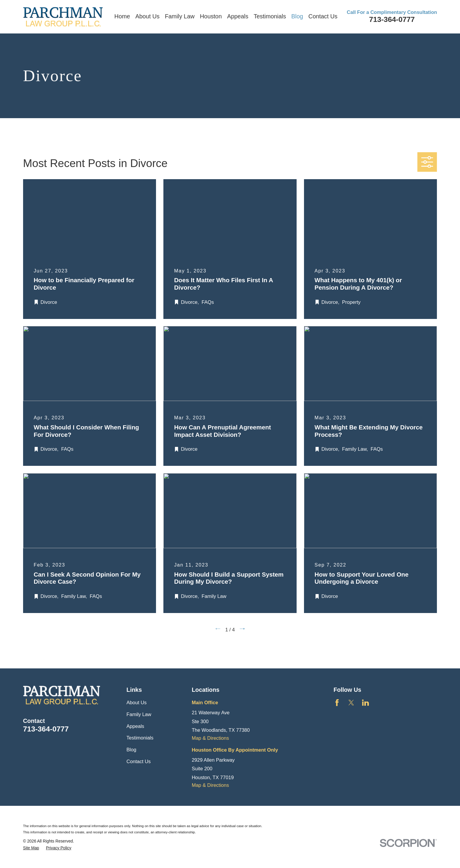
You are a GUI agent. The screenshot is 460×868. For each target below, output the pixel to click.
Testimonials (140, 738)
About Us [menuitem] (147, 16)
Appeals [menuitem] (238, 16)
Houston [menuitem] (211, 16)
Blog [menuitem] (297, 16)
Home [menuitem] (122, 16)
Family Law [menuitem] (180, 16)
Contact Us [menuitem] (323, 16)
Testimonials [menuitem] (270, 16)
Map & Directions (210, 738)
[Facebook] (337, 703)
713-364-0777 (392, 19)
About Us (136, 703)
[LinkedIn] (365, 703)
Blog (131, 750)
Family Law (139, 714)
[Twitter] (351, 703)
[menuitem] (31, 848)
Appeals (135, 726)
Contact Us (139, 762)
